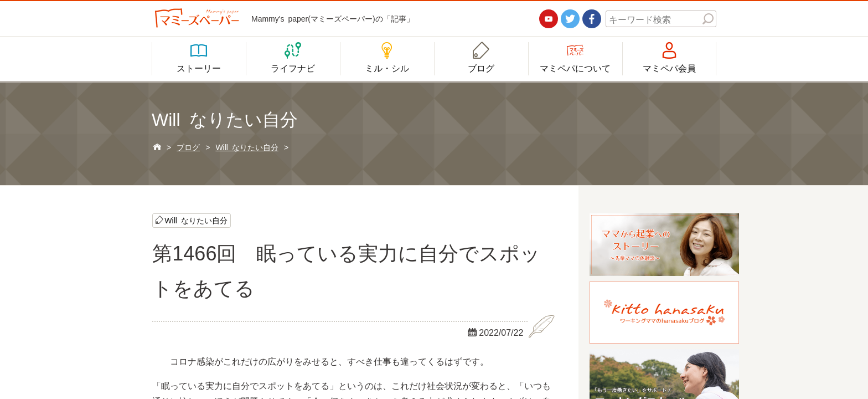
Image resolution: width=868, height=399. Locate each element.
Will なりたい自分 (196, 220)
